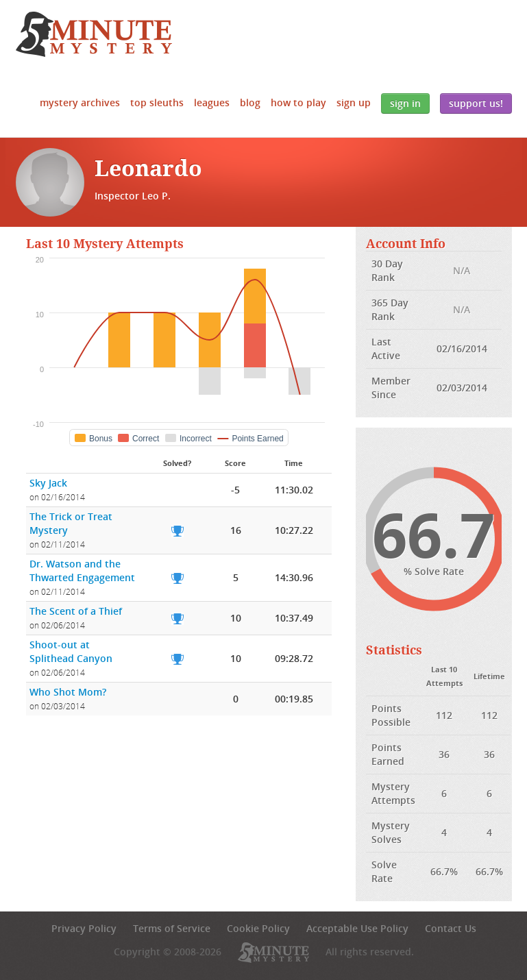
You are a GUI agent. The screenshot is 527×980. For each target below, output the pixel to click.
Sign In (405, 103)
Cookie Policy (258, 928)
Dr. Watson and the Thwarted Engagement (82, 571)
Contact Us (451, 928)
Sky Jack (48, 483)
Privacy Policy (84, 928)
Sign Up (354, 102)
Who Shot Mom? (68, 692)
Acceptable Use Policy (357, 928)
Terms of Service (172, 928)
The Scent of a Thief (76, 611)
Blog (250, 102)
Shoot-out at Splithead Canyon (71, 651)
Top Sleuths (157, 102)
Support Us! (476, 103)
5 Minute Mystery (94, 34)
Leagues (212, 102)
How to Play (298, 102)
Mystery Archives (80, 102)
